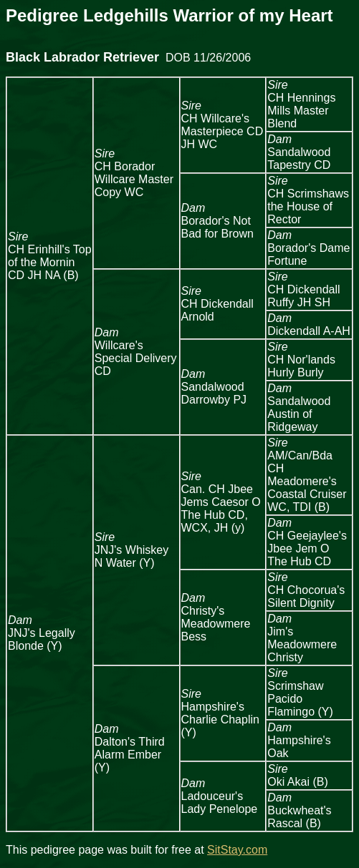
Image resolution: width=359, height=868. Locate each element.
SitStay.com (237, 850)
